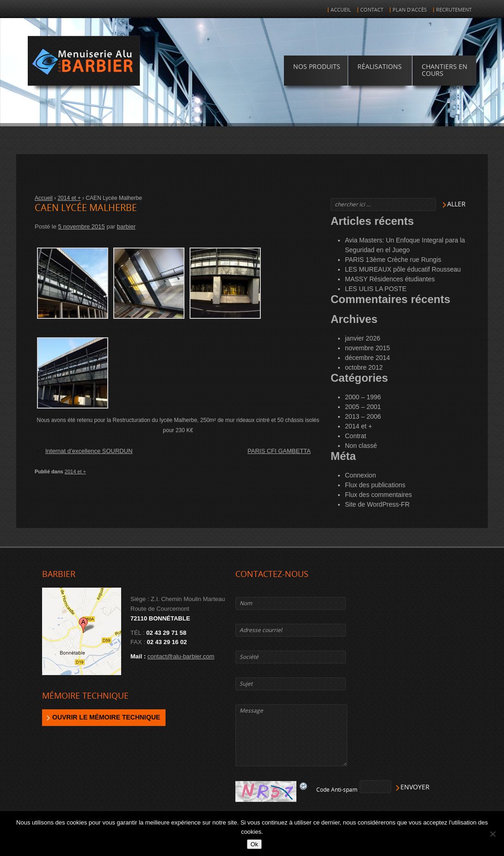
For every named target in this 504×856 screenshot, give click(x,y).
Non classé (361, 446)
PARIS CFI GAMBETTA (279, 451)
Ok (255, 844)
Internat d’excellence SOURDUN (89, 451)
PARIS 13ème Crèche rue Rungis (393, 260)
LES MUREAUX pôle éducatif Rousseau (403, 269)
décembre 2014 (367, 358)
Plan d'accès (410, 10)
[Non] (492, 834)
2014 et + (69, 198)
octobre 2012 (364, 367)
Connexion (360, 475)
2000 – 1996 (363, 397)
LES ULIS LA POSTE (376, 289)
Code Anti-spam (337, 790)
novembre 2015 (367, 348)
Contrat (356, 436)
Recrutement (454, 10)
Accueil (341, 10)
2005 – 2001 (363, 407)
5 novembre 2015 (82, 226)
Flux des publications (375, 485)
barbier (126, 226)
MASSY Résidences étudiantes (390, 279)
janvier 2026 (363, 338)
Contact (372, 10)
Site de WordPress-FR (377, 504)
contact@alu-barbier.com (181, 656)
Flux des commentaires (378, 495)
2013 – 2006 (363, 416)
